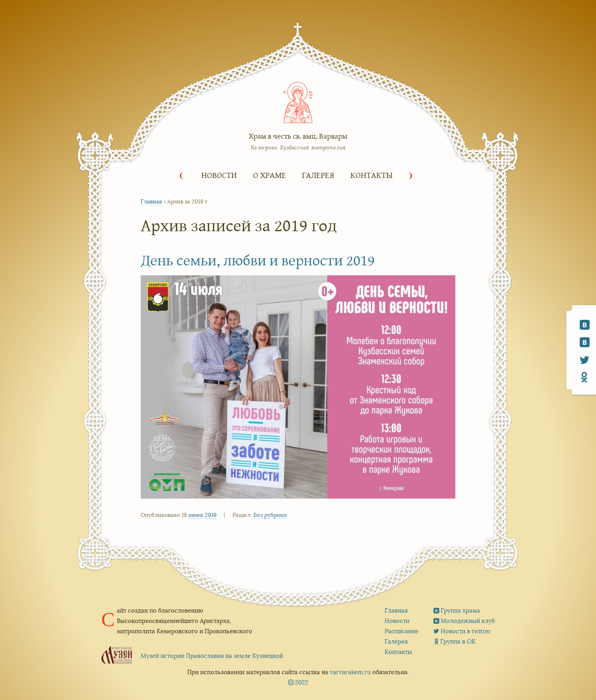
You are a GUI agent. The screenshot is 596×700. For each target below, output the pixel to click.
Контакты (372, 175)
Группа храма (460, 610)
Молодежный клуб (468, 621)
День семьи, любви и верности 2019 (258, 260)
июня (196, 515)
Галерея (318, 175)
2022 (301, 682)
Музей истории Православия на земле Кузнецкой (212, 656)
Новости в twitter (466, 631)
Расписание (402, 631)
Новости (219, 175)
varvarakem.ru (350, 672)
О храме (270, 175)
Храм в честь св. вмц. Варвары (298, 136)
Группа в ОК (458, 641)
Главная (151, 201)
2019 (211, 515)
